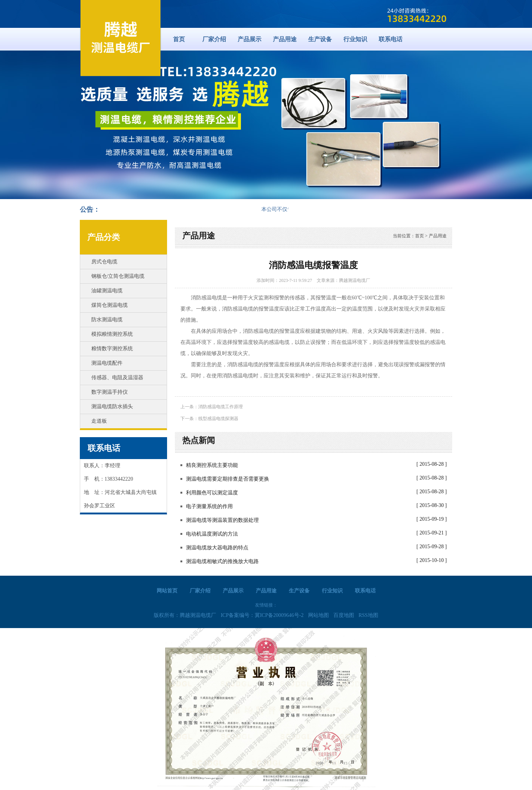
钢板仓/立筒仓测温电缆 (118, 276)
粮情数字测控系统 (112, 349)
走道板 (99, 421)
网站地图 (319, 615)
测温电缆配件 (107, 363)
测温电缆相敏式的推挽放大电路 (222, 561)
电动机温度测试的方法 (212, 534)
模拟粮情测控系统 (112, 334)
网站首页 (167, 591)
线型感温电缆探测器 (218, 419)
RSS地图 (368, 615)
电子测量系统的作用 (209, 506)
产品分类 (104, 237)
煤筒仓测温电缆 (110, 305)
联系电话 (391, 39)
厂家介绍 (214, 39)
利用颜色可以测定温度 (212, 493)
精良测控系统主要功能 (212, 465)
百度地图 (344, 615)
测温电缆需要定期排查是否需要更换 (228, 479)
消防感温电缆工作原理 (221, 407)
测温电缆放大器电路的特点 (217, 548)
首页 (179, 39)
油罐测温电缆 (107, 291)
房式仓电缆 (104, 262)
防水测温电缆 (107, 320)
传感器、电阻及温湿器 (117, 378)
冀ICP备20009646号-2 (279, 615)
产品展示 (249, 39)
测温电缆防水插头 (112, 407)
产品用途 (285, 39)
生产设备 (320, 39)
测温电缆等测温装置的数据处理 (222, 520)
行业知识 (355, 39)
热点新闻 (199, 440)
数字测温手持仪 (110, 392)
